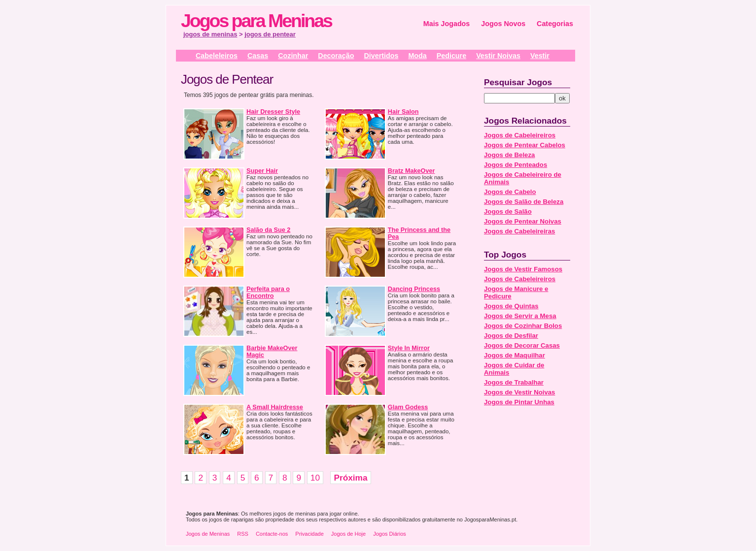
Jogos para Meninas (256, 21)
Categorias (555, 24)
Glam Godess (408, 407)
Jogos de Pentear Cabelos (525, 145)
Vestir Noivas (498, 56)
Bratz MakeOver (412, 171)
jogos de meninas (210, 34)
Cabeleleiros (217, 56)
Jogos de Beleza (509, 155)
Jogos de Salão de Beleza (524, 202)
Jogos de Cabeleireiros (520, 135)
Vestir (540, 56)
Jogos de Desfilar (511, 336)
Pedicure (451, 56)
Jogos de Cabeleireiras (519, 231)
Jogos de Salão (508, 211)
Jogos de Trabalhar (514, 382)
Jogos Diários (390, 534)
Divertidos (381, 56)
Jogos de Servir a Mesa (520, 316)
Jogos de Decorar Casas (522, 345)
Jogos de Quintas (511, 306)
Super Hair (262, 171)
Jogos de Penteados (515, 165)
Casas (258, 56)
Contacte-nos (272, 534)
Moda (417, 56)
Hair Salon (403, 112)
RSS (243, 534)
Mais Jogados (447, 24)
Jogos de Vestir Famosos (523, 269)
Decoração (336, 56)
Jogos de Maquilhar (515, 355)
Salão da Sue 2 (268, 230)
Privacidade (309, 534)
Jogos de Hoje (348, 534)
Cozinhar (293, 56)
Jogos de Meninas (208, 534)
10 (315, 478)
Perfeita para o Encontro (268, 292)
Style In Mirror (409, 348)
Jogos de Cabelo (510, 192)
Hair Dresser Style (273, 112)
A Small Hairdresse (275, 407)
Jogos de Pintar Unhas (519, 402)
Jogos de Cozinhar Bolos (523, 326)
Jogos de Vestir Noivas (519, 392)
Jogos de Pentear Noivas (523, 221)
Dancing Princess (414, 289)
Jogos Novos (503, 24)
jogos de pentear (270, 34)
